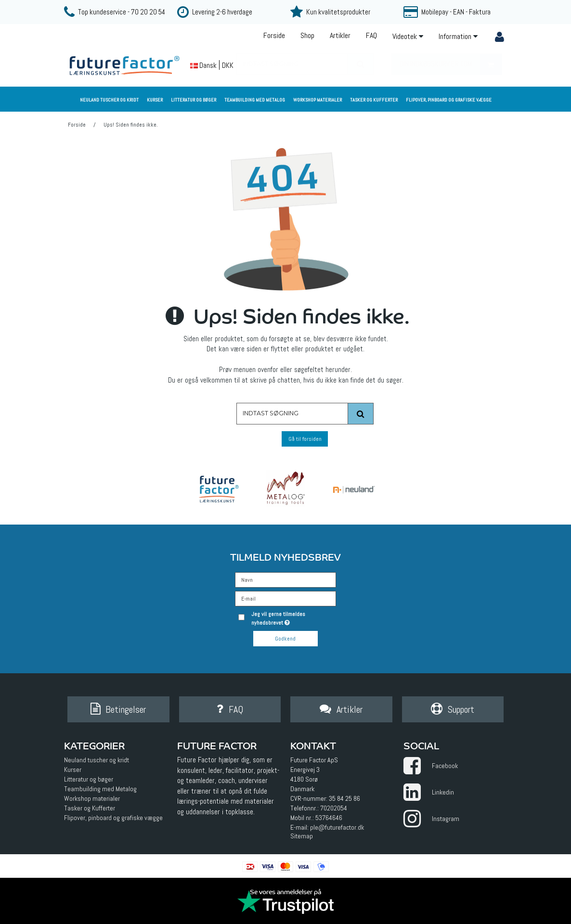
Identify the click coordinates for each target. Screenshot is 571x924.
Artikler (340, 35)
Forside (274, 35)
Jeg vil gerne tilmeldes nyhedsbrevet (293, 618)
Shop (307, 35)
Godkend (285, 639)
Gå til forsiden (305, 439)
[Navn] (285, 579)
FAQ (371, 35)
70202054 (334, 808)
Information (458, 36)
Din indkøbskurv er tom (451, 64)
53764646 (329, 818)
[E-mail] (285, 598)
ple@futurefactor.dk (337, 828)
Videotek (408, 36)
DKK (228, 65)
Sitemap (302, 836)
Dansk (203, 65)
